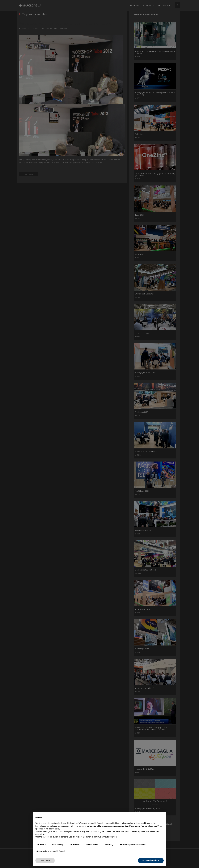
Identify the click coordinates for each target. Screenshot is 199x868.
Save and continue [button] (151, 860)
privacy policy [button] (127, 823)
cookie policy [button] (54, 829)
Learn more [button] (45, 860)
